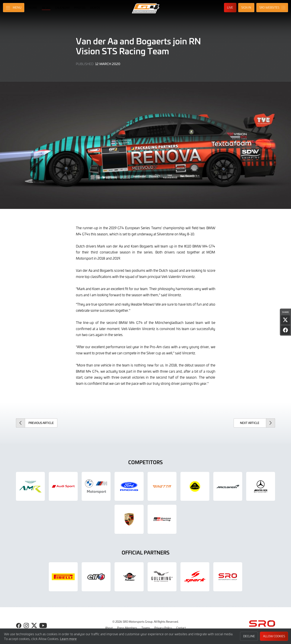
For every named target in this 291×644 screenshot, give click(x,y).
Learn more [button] (68, 639)
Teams (146, 628)
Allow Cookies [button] (274, 636)
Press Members (127, 628)
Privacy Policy (163, 628)
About (109, 628)
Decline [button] (249, 636)
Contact (181, 628)
